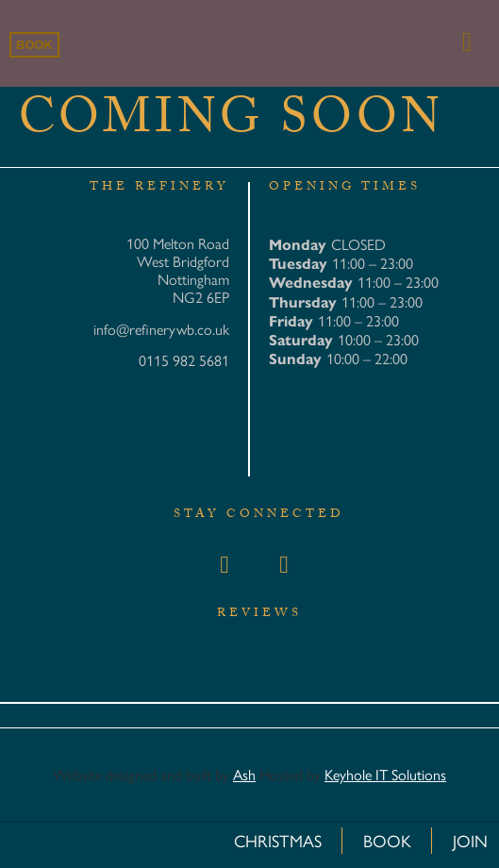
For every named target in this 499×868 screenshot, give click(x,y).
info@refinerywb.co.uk (161, 329)
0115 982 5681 (184, 360)
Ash (244, 774)
